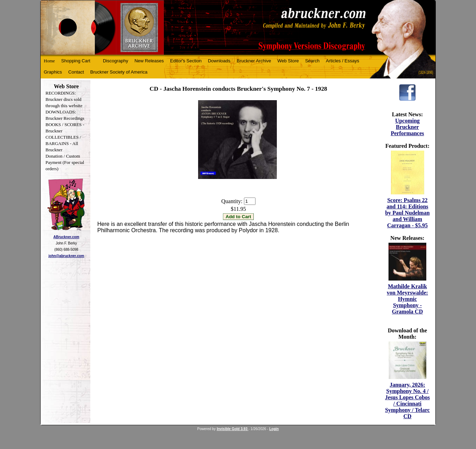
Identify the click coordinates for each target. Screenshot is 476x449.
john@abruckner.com (66, 256)
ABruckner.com (66, 237)
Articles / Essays (342, 61)
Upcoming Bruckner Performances (407, 127)
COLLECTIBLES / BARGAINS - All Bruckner (63, 143)
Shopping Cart (76, 61)
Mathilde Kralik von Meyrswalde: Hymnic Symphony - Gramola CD (407, 299)
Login (274, 429)
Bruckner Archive (254, 61)
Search (312, 61)
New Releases (149, 61)
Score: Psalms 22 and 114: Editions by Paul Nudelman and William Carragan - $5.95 (407, 213)
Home (49, 61)
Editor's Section (186, 61)
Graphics (53, 72)
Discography (115, 61)
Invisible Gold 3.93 (233, 429)
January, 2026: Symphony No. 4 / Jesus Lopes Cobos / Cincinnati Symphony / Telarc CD (407, 400)
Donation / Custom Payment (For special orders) (65, 162)
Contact (76, 72)
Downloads (219, 61)
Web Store (288, 61)
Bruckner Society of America (119, 72)
